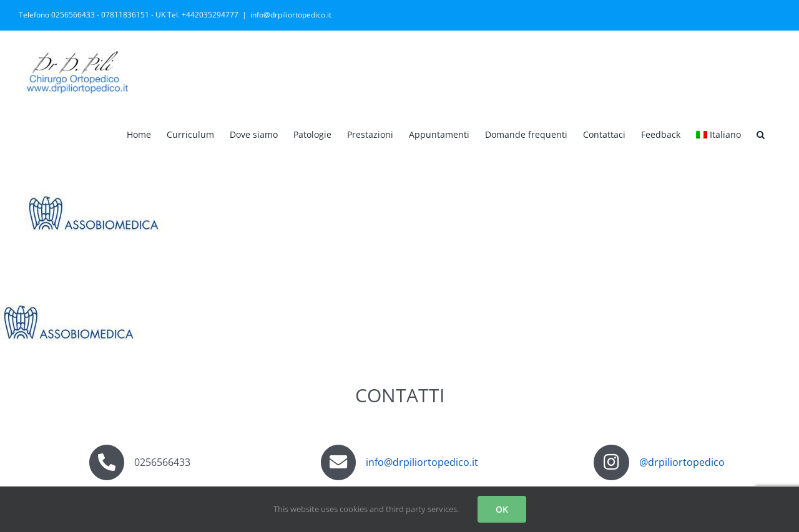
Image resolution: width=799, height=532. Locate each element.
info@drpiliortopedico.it (291, 15)
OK (502, 509)
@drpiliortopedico (682, 462)
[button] (761, 133)
